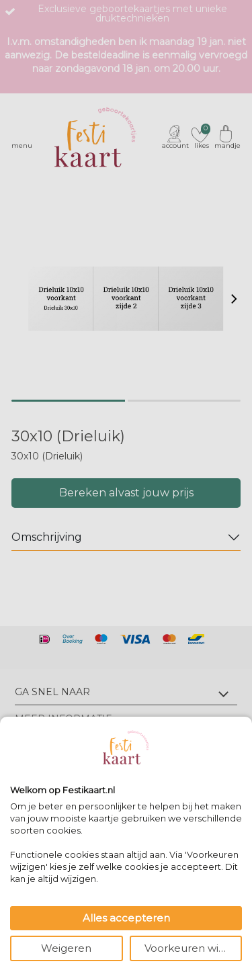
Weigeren (66, 948)
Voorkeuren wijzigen (194, 948)
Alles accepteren (126, 918)
